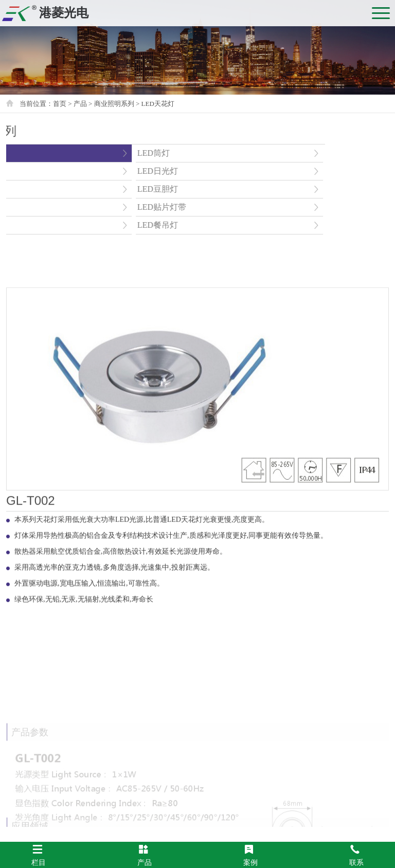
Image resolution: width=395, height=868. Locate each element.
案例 (250, 855)
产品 (145, 855)
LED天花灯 (158, 104)
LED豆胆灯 (117, 189)
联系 (356, 855)
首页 (60, 104)
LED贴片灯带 (121, 207)
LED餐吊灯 (117, 225)
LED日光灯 (117, 171)
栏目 (39, 855)
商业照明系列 (114, 104)
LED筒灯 (113, 153)
